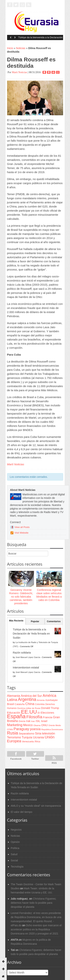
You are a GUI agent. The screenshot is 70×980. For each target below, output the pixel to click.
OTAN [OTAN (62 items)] (10, 729)
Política (15, 848)
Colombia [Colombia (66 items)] (40, 704)
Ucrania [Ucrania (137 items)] (38, 737)
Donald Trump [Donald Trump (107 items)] (50, 708)
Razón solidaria (22, 653)
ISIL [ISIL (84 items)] (38, 721)
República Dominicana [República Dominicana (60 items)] (52, 729)
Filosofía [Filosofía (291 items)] (34, 717)
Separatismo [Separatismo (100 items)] (27, 734)
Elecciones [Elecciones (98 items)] (47, 713)
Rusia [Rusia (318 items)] (13, 733)
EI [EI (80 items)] (39, 713)
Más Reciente (16, 621)
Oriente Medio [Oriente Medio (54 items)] (55, 725)
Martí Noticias (16, 464)
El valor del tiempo (22, 812)
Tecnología (17, 867)
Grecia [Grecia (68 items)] (22, 721)
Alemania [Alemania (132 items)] (14, 696)
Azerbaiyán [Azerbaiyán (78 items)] (52, 700)
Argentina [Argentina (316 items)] (27, 699)
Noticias (21, 48)
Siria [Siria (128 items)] (38, 733)
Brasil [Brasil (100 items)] (11, 704)
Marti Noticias (19, 72)
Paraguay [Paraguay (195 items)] (21, 729)
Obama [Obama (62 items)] (37, 725)
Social (14, 860)
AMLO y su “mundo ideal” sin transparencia (36, 806)
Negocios (16, 830)
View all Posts (22, 527)
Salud (14, 854)
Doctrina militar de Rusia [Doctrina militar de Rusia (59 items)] (29, 708)
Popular (35, 621)
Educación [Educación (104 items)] (14, 713)
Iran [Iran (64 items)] (33, 721)
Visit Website (22, 533)
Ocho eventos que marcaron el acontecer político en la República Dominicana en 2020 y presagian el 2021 (36, 929)
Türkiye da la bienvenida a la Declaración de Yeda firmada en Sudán (41, 39)
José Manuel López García (28, 657)
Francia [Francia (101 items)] (48, 717)
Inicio (10, 48)
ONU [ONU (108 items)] (44, 725)
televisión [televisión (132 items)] (49, 733)
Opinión (15, 842)
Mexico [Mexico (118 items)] (28, 725)
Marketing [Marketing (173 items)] (15, 725)
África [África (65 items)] (37, 742)
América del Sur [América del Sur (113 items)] (31, 696)
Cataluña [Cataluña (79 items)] (20, 704)
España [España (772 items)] (16, 716)
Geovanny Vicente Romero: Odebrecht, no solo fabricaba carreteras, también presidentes (21, 597)
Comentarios (54, 621)
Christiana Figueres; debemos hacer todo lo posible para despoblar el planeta (34, 903)
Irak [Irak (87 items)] (28, 721)
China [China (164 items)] (30, 704)
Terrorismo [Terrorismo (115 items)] (14, 737)
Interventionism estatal (26, 668)
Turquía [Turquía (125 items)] (27, 737)
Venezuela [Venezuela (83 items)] (28, 741)
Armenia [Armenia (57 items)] (41, 700)
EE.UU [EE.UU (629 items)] (29, 712)
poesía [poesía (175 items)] (35, 729)
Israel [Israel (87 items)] (44, 721)
